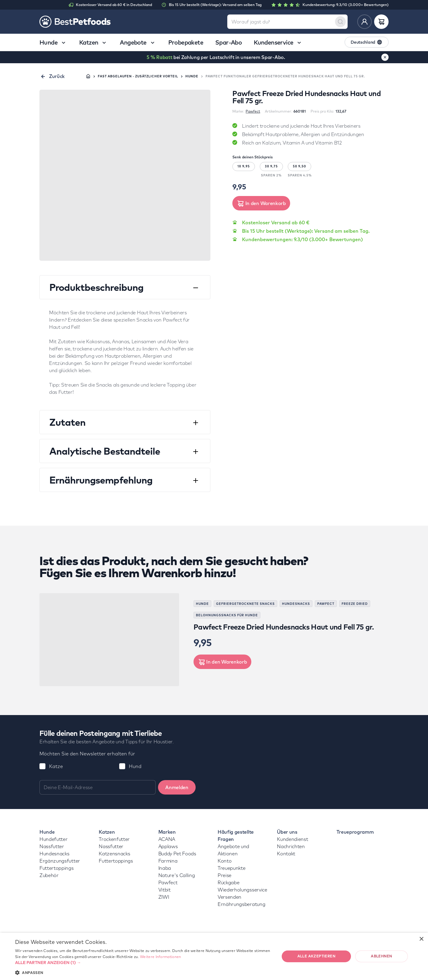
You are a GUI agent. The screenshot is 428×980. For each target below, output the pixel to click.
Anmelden (177, 787)
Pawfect (253, 111)
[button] (143, 963)
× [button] (421, 939)
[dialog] (214, 956)
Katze (56, 766)
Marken (167, 832)
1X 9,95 (244, 166)
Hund (135, 766)
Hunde (192, 76)
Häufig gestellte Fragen (236, 835)
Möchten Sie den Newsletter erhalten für (87, 754)
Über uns (287, 832)
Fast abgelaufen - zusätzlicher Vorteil (138, 76)
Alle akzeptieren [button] (316, 956)
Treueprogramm (355, 832)
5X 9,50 (299, 166)
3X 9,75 (271, 166)
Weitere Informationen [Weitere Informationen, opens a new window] (160, 957)
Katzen (107, 832)
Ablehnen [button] (381, 956)
